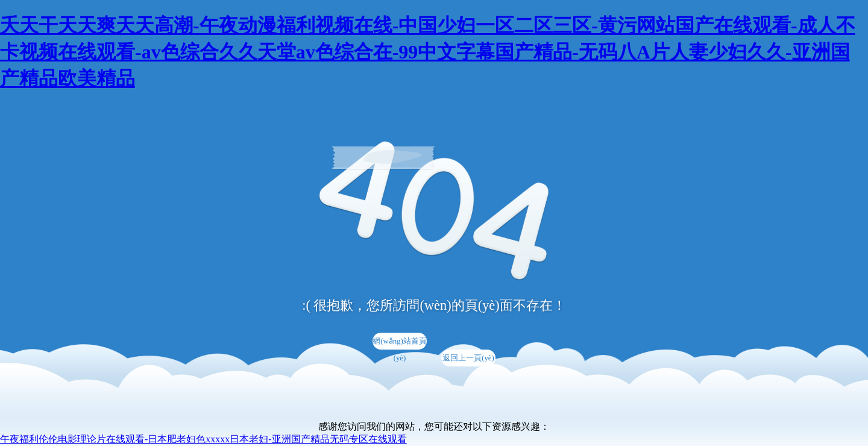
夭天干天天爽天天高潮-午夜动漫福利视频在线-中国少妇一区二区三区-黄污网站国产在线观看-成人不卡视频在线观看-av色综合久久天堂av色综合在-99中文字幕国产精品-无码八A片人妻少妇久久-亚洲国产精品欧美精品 (428, 52)
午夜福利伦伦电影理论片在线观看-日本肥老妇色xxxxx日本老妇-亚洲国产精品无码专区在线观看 (203, 439)
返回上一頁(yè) (468, 358)
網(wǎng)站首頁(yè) (400, 343)
